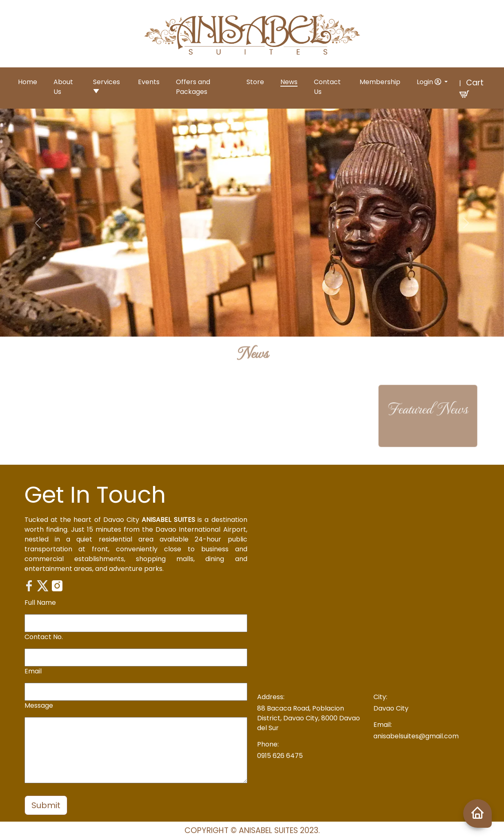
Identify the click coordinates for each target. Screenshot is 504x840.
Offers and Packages (193, 87)
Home (28, 82)
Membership (380, 82)
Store (255, 82)
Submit (46, 805)
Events (149, 82)
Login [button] (430, 82)
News (289, 82)
